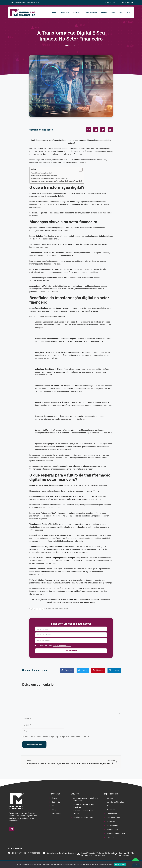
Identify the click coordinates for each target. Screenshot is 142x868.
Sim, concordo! (120, 865)
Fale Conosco (124, 12)
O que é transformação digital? (41, 173)
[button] (88, 130)
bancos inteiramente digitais (93, 236)
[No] (136, 865)
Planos (104, 12)
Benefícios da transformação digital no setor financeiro (50, 178)
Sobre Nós (65, 12)
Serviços (77, 12)
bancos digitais (70, 339)
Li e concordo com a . (54, 646)
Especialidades (91, 12)
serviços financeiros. (90, 311)
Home (54, 12)
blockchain (58, 269)
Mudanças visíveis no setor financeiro (44, 176)
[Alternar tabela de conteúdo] (79, 170)
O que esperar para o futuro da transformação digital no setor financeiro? (56, 181)
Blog (113, 12)
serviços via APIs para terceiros (68, 516)
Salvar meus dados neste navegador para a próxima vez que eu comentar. (57, 736)
